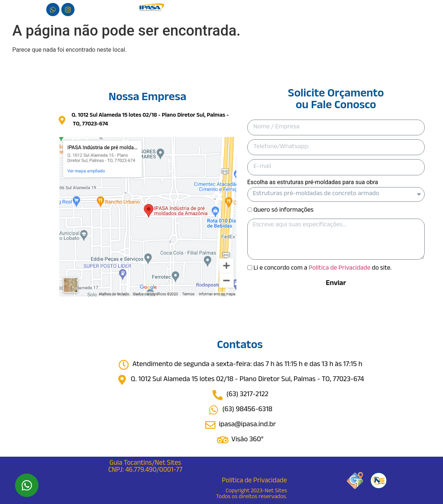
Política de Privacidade (339, 269)
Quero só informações (283, 210)
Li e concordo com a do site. (322, 269)
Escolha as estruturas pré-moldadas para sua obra (313, 182)
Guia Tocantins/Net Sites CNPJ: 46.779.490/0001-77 (145, 467)
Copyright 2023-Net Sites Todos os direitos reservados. (252, 494)
